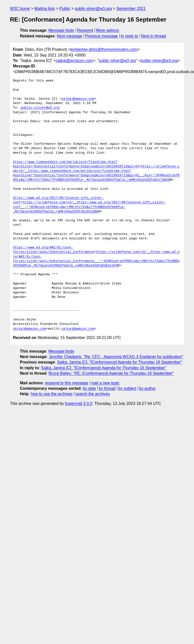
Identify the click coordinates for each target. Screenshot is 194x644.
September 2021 (131, 9)
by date (89, 388)
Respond (85, 30)
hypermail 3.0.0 (78, 404)
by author (147, 388)
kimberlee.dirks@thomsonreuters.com (104, 49)
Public (65, 9)
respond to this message (66, 383)
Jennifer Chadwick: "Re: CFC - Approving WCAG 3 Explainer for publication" (116, 357)
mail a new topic (105, 383)
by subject (127, 388)
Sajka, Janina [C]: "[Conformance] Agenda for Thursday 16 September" (119, 362)
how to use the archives (52, 394)
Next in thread (154, 36)
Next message (70, 36)
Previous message (102, 36)
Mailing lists (45, 9)
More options (108, 30)
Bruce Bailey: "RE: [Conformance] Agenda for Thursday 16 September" (111, 373)
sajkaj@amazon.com (74, 61)
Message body (61, 30)
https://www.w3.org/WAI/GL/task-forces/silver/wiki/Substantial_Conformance (54, 250)
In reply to (129, 36)
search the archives (93, 394)
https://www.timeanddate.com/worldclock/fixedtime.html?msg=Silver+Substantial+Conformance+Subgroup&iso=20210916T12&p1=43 (76, 164)
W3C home (20, 9)
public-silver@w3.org (93, 9)
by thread (107, 388)
